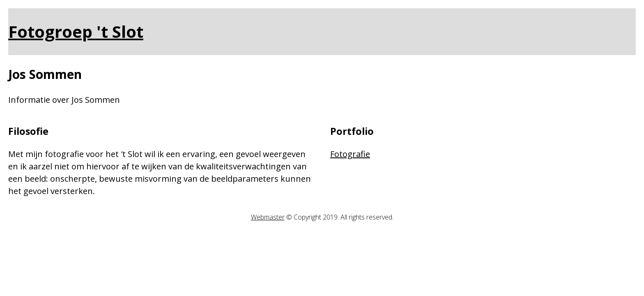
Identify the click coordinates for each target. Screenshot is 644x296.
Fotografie (350, 154)
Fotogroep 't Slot (76, 31)
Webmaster (268, 217)
